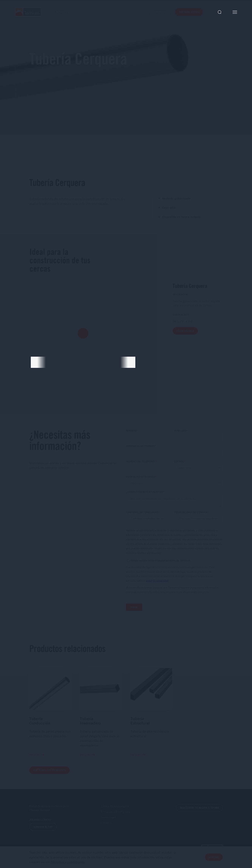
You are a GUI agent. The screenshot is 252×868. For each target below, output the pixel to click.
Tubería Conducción (40, 721)
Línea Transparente (115, 806)
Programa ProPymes (116, 812)
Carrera (106, 823)
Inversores (108, 817)
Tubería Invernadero (90, 721)
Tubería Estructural (140, 721)
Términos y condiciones (68, 862)
